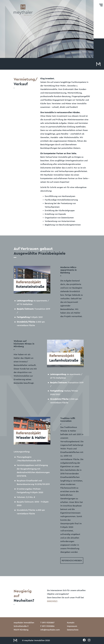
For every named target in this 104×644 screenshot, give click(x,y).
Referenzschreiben (72, 561)
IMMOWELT (52, 601)
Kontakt (71, 623)
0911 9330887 (48, 623)
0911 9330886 (48, 626)
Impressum (72, 626)
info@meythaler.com (50, 630)
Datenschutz (73, 630)
